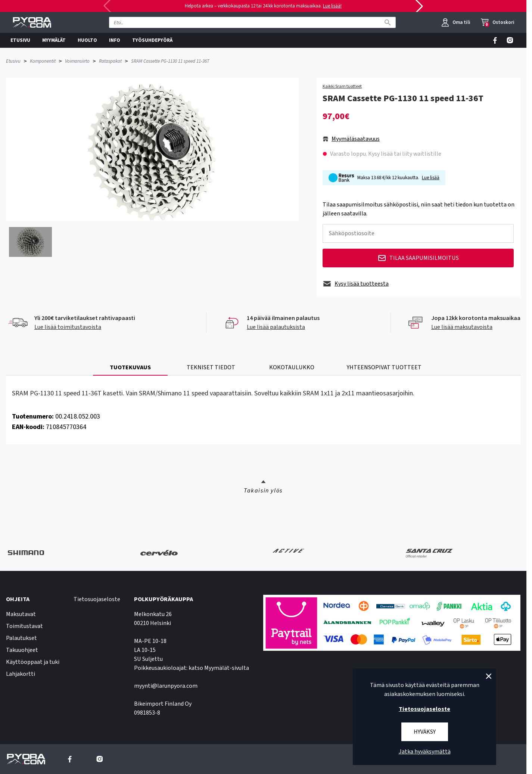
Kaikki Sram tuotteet (342, 87)
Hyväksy (425, 732)
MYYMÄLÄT (54, 40)
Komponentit (43, 61)
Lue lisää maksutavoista (462, 327)
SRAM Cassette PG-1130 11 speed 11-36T (170, 61)
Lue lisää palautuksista (276, 327)
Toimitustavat (24, 626)
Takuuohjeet (22, 650)
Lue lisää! (332, 6)
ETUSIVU (20, 40)
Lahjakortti (21, 674)
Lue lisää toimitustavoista (68, 327)
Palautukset (21, 638)
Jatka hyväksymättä (425, 752)
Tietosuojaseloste (97, 599)
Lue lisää (431, 178)
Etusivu (13, 61)
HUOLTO (87, 40)
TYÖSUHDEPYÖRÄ (152, 40)
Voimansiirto (77, 61)
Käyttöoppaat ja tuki (33, 662)
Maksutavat (21, 614)
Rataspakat (110, 61)
